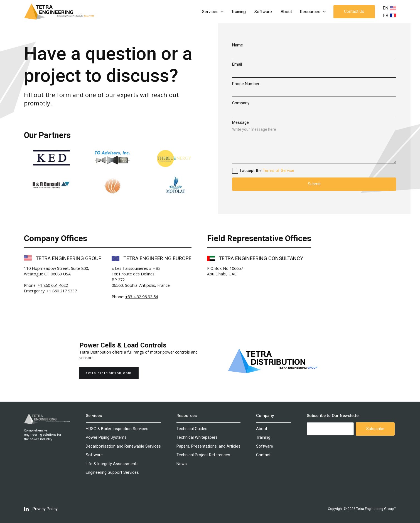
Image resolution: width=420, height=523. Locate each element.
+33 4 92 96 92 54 (142, 297)
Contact (263, 455)
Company (241, 103)
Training (239, 12)
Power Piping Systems (106, 437)
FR (386, 15)
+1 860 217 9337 (62, 291)
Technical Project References (203, 455)
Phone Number (246, 84)
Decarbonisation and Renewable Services (123, 446)
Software (263, 12)
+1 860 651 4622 (53, 285)
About (286, 12)
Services (94, 416)
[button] (213, 12)
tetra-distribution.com (109, 373)
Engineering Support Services (112, 473)
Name (238, 45)
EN (385, 8)
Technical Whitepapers (197, 437)
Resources (187, 416)
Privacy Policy (45, 509)
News (182, 464)
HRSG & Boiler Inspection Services (117, 429)
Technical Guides (192, 429)
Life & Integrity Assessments (112, 464)
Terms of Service (278, 171)
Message (240, 123)
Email (237, 64)
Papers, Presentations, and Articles (208, 446)
